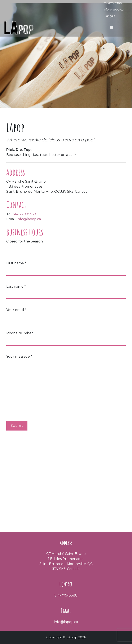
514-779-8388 (113, 3)
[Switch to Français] (114, 16)
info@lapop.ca (114, 9)
